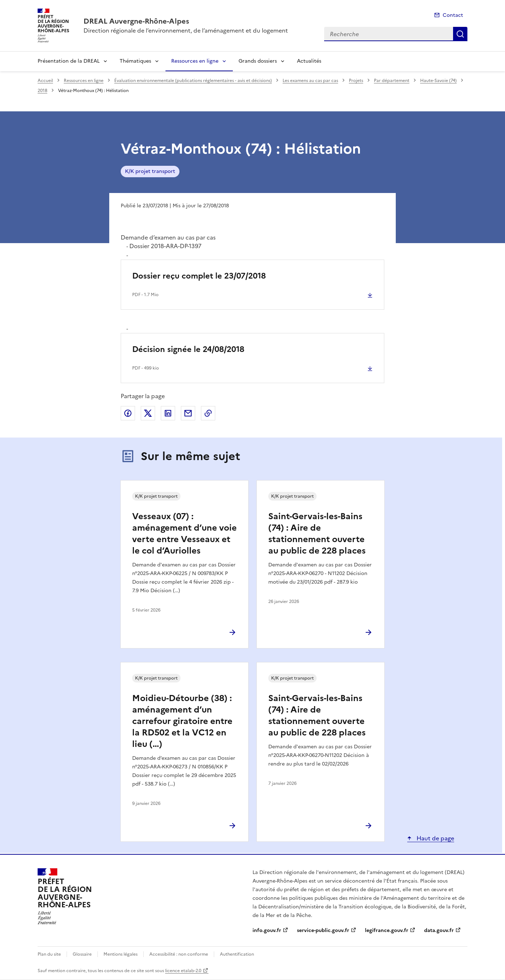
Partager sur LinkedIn (168, 413)
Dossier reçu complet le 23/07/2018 (199, 276)
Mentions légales (121, 954)
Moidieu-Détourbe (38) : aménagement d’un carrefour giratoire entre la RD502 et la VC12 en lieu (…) (182, 721)
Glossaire (82, 954)
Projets (356, 81)
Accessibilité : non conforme (179, 954)
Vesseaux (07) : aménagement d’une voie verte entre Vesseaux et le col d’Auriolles (184, 534)
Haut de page (435, 838)
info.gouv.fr (267, 930)
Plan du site (49, 954)
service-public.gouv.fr (323, 930)
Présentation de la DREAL (69, 61)
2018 (42, 91)
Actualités (309, 61)
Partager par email (188, 413)
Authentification (237, 954)
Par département (392, 81)
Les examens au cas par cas (310, 81)
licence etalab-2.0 (183, 971)
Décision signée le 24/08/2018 (188, 349)
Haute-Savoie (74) (438, 81)
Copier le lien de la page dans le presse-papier (208, 413)
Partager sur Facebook (128, 413)
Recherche (460, 34)
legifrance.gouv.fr (387, 930)
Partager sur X (148, 413)
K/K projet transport (150, 171)
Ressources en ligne (195, 61)
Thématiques (135, 61)
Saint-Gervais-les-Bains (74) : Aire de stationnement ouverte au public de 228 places (317, 534)
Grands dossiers (258, 61)
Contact (453, 15)
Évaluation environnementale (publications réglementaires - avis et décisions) (193, 81)
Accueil (45, 81)
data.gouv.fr (439, 930)
